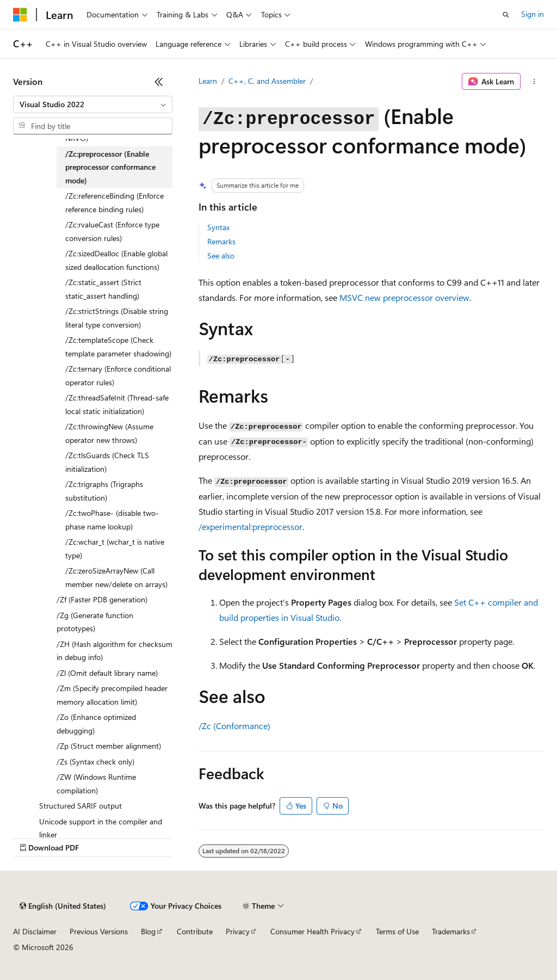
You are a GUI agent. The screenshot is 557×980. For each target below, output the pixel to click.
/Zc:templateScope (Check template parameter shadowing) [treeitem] (118, 347)
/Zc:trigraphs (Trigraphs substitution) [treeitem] (104, 491)
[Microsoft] (20, 15)
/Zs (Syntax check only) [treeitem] (95, 762)
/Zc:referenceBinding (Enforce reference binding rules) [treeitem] (115, 202)
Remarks (221, 241)
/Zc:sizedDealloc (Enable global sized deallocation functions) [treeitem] (116, 260)
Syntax (218, 227)
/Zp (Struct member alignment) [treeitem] (109, 746)
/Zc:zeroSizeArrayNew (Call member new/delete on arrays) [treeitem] (116, 577)
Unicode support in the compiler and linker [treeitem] (101, 828)
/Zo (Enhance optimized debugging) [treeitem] (96, 724)
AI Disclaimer (35, 931)
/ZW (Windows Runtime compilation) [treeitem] (96, 784)
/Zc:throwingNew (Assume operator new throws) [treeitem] (109, 433)
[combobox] (93, 104)
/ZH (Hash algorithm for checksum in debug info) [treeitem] (115, 651)
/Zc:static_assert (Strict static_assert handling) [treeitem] (103, 289)
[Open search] (506, 15)
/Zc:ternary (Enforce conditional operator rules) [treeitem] (118, 375)
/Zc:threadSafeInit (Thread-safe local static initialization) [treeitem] (117, 404)
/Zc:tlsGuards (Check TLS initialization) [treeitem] (107, 462)
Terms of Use (397, 931)
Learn (208, 81)
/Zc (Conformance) (234, 726)
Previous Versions (99, 931)
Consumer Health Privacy (312, 931)
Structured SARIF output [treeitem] (81, 806)
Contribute (195, 931)
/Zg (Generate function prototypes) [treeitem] (95, 622)
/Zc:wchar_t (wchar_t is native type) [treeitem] (115, 548)
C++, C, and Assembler (267, 81)
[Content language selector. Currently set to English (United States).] (63, 906)
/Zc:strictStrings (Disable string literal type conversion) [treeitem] (117, 318)
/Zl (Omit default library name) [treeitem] (107, 673)
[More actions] (534, 82)
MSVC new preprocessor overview (404, 297)
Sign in (533, 14)
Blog (148, 931)
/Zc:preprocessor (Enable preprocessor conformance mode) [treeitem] (110, 167)
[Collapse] (159, 82)
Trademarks (451, 931)
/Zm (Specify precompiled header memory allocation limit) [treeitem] (112, 695)
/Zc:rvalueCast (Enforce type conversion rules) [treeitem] (112, 231)
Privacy (238, 931)
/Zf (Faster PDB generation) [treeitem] (102, 599)
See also (221, 255)
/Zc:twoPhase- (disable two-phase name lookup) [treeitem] (112, 520)
